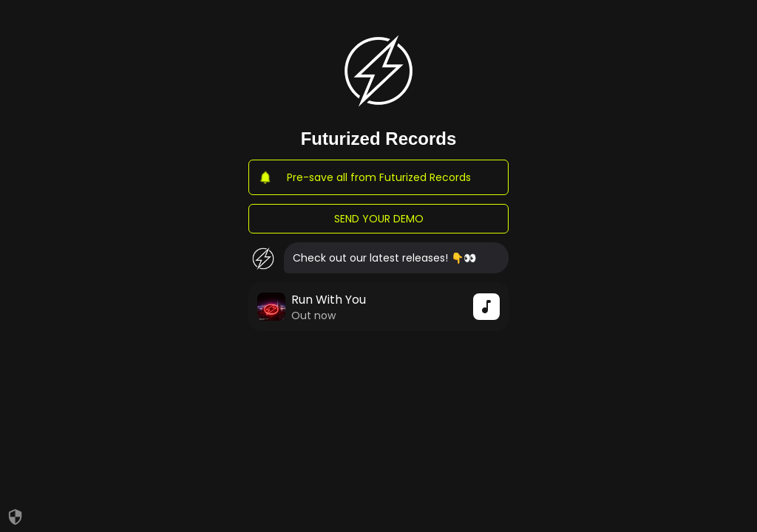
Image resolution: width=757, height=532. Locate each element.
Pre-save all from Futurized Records (378, 177)
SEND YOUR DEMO (378, 219)
